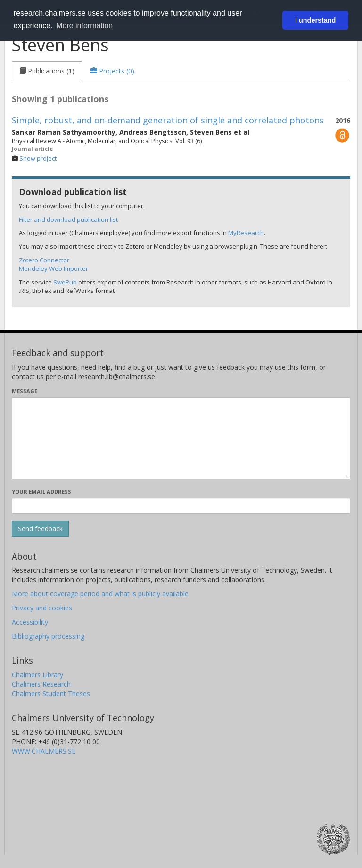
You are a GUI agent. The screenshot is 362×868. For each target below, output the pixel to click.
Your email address (41, 491)
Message (25, 391)
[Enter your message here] (181, 438)
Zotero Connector (44, 260)
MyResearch (246, 233)
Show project (38, 158)
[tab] (47, 71)
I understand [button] (315, 20)
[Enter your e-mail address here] (181, 506)
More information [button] (84, 26)
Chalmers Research (41, 684)
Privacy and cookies (42, 608)
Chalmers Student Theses (51, 694)
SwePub (65, 282)
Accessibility (30, 622)
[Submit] (40, 529)
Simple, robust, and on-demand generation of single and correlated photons (168, 120)
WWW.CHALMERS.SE (44, 751)
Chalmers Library (37, 675)
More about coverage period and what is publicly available (100, 594)
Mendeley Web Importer (53, 268)
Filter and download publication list (68, 219)
